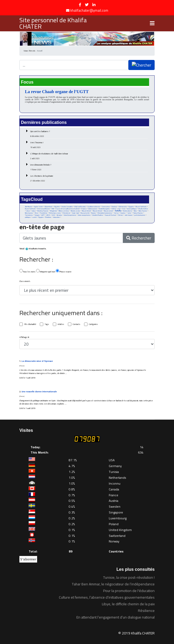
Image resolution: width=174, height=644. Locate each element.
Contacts (77, 324)
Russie (93, 213)
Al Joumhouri (48, 207)
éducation (56, 217)
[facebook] (80, 5)
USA (53, 215)
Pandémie (44, 213)
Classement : (25, 281)
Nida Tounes (143, 211)
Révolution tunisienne (105, 213)
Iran (124, 209)
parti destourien (140, 215)
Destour (114, 207)
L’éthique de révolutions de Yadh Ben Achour (89, 156)
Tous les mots (27, 271)
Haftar (114, 209)
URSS (48, 215)
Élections (48, 217)
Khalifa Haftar (143, 209)
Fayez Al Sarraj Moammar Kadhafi (68, 209)
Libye (34, 211)
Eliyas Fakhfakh (141, 207)
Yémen (120, 215)
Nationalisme (128, 211)
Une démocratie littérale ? (89, 167)
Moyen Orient (86, 211)
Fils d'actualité (30, 324)
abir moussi (129, 215)
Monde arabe (75, 211)
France (84, 209)
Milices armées (64, 211)
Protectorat (66, 213)
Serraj (116, 213)
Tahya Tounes (138, 213)
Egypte (131, 207)
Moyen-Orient (97, 211)
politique (28, 217)
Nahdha (118, 211)
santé (34, 217)
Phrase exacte (64, 271)
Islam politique (132, 209)
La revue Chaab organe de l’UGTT (57, 92)
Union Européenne (70, 215)
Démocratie (123, 207)
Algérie (57, 207)
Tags (47, 324)
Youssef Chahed (110, 215)
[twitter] (87, 5)
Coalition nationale (94, 207)
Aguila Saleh (38, 207)
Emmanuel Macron (44, 209)
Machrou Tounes (43, 211)
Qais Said (75, 213)
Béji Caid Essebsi (80, 207)
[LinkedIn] (94, 5)
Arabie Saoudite (67, 207)
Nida (135, 211)
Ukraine (59, 215)
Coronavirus (106, 207)
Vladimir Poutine (98, 215)
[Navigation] (152, 23)
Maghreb (53, 211)
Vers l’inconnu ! (89, 145)
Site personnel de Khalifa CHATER (53, 23)
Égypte (41, 217)
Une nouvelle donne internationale (39, 392)
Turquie (37, 215)
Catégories (93, 324)
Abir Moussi (29, 207)
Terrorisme (29, 215)
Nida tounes (29, 213)
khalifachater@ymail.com (89, 10)
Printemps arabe (55, 213)
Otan (36, 213)
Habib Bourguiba (104, 209)
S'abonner (28, 559)
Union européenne (84, 215)
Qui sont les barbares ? (89, 134)
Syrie (129, 213)
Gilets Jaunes (93, 209)
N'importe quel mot (46, 271)
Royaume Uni (85, 213)
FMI (53, 209)
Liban (28, 211)
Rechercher (139, 238)
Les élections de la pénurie (89, 178)
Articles (61, 324)
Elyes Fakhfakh (30, 209)
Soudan (123, 213)
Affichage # (24, 337)
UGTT (43, 215)
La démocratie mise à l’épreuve (37, 361)
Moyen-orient (108, 211)
